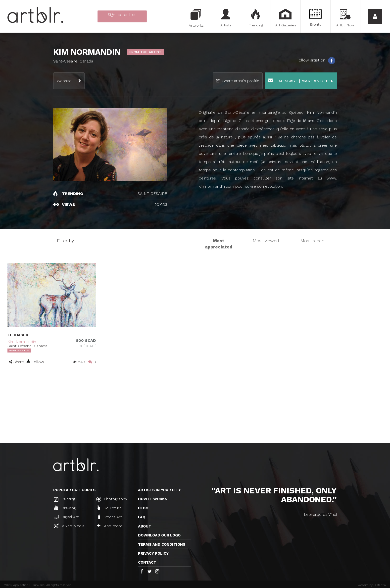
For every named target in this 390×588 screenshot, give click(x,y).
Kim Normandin (22, 342)
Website (64, 81)
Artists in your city (159, 490)
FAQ (142, 517)
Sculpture (110, 508)
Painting (64, 499)
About (145, 526)
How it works (153, 499)
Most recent (313, 241)
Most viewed (266, 241)
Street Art (110, 517)
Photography (112, 499)
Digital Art (66, 517)
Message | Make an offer (301, 81)
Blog (143, 508)
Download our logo (159, 535)
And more (110, 526)
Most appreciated (219, 244)
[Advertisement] (195, 406)
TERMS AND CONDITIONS (162, 544)
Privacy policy (153, 553)
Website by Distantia (372, 585)
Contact (147, 562)
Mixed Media (69, 526)
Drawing (65, 508)
